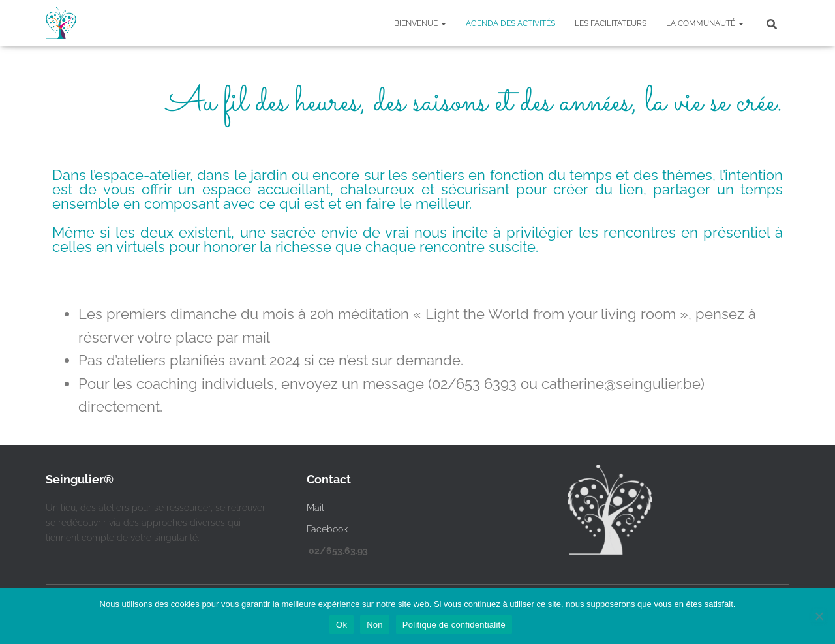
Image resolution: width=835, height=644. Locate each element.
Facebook (327, 529)
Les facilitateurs (611, 23)
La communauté (705, 23)
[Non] (819, 616)
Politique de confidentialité (454, 625)
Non (375, 625)
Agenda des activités (510, 23)
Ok (342, 625)
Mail (315, 508)
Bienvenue (420, 23)
